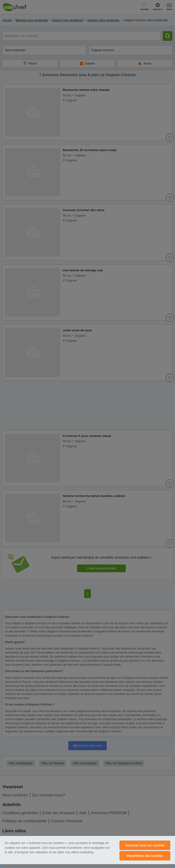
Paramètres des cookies (145, 856)
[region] (87, 852)
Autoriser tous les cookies (145, 845)
